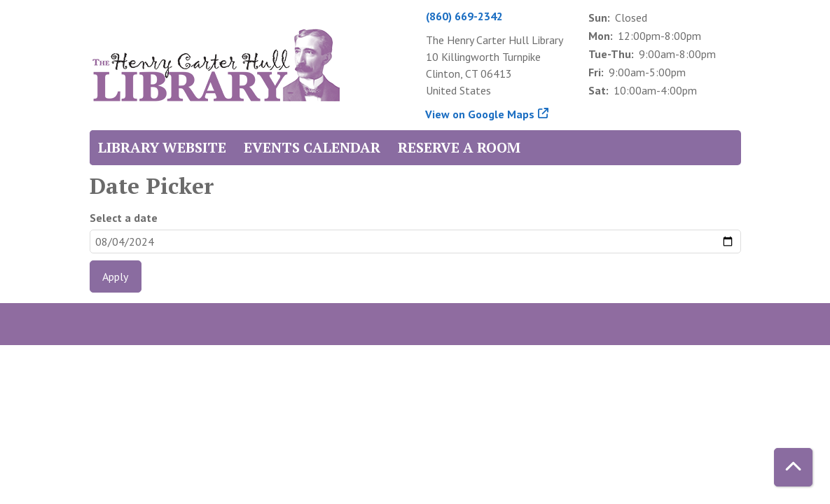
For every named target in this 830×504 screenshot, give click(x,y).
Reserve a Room (459, 147)
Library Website (162, 147)
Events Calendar (312, 147)
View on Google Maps (480, 114)
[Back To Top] (793, 467)
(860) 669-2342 (464, 16)
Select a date (124, 218)
